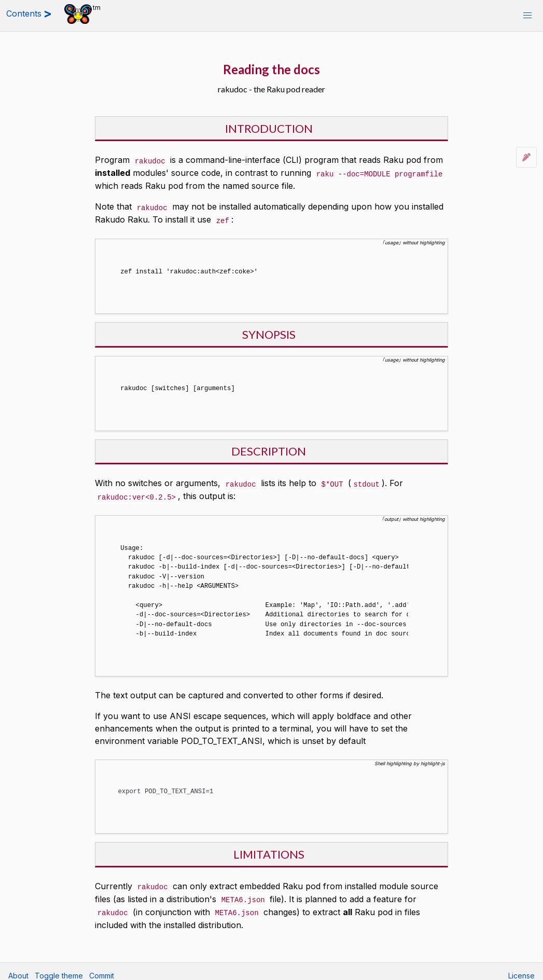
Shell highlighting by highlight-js (410, 757)
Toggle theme (59, 967)
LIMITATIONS (269, 847)
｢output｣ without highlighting (413, 514)
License (521, 967)
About (18, 967)
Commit (102, 967)
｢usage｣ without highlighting (414, 240)
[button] (527, 16)
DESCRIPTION (269, 447)
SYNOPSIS (269, 331)
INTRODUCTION (269, 128)
